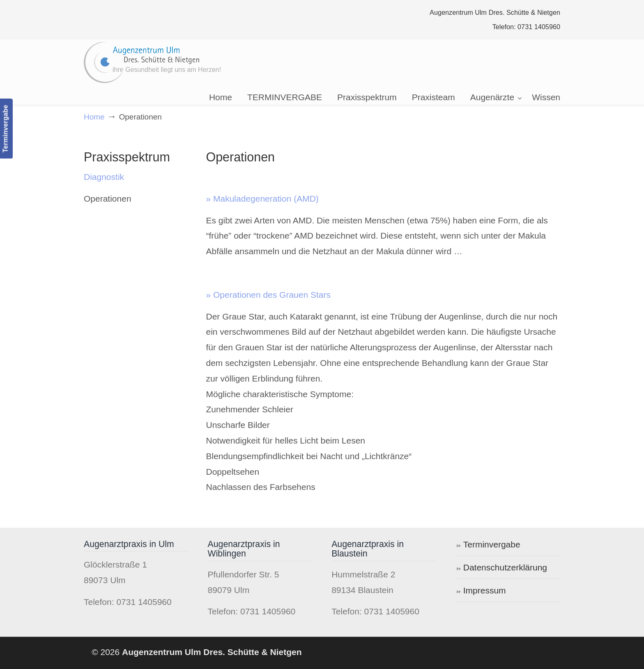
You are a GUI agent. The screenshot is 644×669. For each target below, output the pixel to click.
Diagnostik (104, 177)
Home (94, 117)
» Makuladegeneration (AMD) (262, 199)
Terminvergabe (492, 544)
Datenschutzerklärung (505, 567)
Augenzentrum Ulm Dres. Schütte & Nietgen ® (142, 62)
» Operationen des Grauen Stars (269, 295)
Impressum (485, 590)
